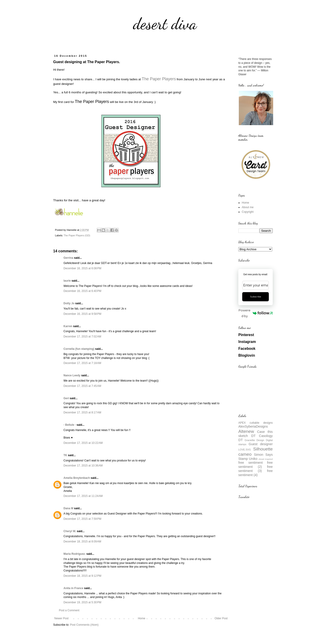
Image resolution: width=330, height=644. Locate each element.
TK (65, 455)
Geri (66, 398)
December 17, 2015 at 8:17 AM (82, 412)
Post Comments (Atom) (84, 625)
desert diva (165, 24)
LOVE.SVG (245, 450)
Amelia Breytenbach (77, 478)
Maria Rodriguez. (75, 554)
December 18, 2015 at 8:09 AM (82, 542)
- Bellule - (70, 425)
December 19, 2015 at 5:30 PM (82, 602)
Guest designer (261, 444)
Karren (68, 326)
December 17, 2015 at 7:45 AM (82, 386)
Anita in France (73, 588)
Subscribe (256, 297)
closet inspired (266, 459)
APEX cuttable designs (256, 423)
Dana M (68, 508)
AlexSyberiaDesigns (253, 426)
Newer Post (61, 618)
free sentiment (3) (256, 469)
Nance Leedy (72, 375)
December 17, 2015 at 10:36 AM (83, 466)
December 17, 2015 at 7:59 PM (82, 519)
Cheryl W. (70, 531)
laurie (67, 281)
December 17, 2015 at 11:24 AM (83, 496)
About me (248, 207)
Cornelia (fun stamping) (79, 349)
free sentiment (250, 463)
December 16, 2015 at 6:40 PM (82, 291)
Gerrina (68, 258)
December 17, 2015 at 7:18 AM (82, 363)
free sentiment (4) (256, 473)
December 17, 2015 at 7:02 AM (82, 337)
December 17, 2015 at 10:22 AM (83, 443)
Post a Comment (69, 610)
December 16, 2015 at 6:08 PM (82, 268)
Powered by (256, 313)
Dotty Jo (69, 303)
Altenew (246, 431)
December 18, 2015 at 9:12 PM (82, 576)
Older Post (221, 618)
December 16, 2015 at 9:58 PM (82, 314)
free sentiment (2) (256, 465)
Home (142, 618)
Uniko (253, 459)
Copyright (248, 212)
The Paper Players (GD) (77, 235)
